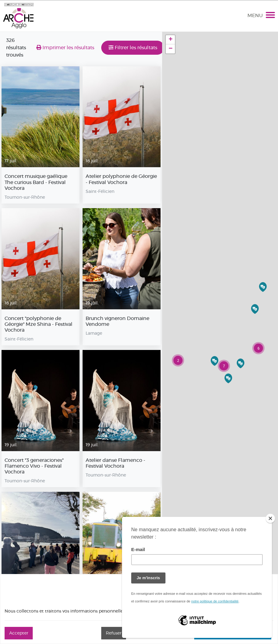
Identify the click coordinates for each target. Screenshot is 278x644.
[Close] (270, 518)
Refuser (114, 633)
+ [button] (171, 40)
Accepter (19, 633)
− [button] (171, 49)
